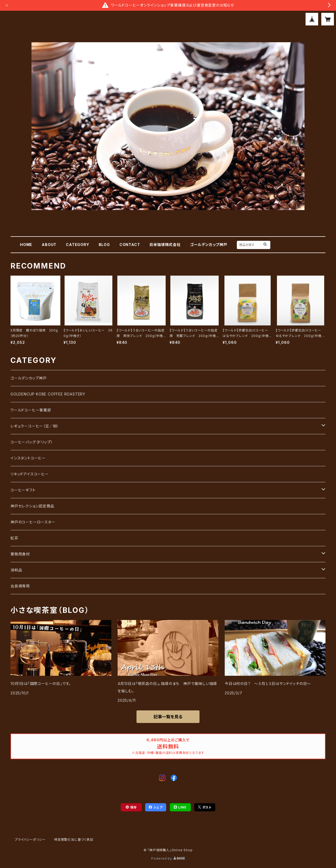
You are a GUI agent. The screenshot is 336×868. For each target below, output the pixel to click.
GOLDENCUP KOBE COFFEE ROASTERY (48, 394)
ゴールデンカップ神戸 (209, 245)
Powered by (168, 858)
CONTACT (130, 245)
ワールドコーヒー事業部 (31, 410)
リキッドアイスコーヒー (30, 474)
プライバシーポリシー (30, 840)
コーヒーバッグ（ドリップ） (32, 442)
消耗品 (16, 570)
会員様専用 (20, 586)
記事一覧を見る (168, 717)
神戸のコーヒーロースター (33, 522)
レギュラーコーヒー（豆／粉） (35, 426)
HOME (26, 245)
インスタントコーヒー (28, 458)
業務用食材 (20, 554)
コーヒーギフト (23, 490)
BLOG (104, 245)
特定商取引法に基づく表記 (74, 840)
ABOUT (49, 245)
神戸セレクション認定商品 (32, 506)
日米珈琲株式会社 (165, 245)
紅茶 (14, 538)
